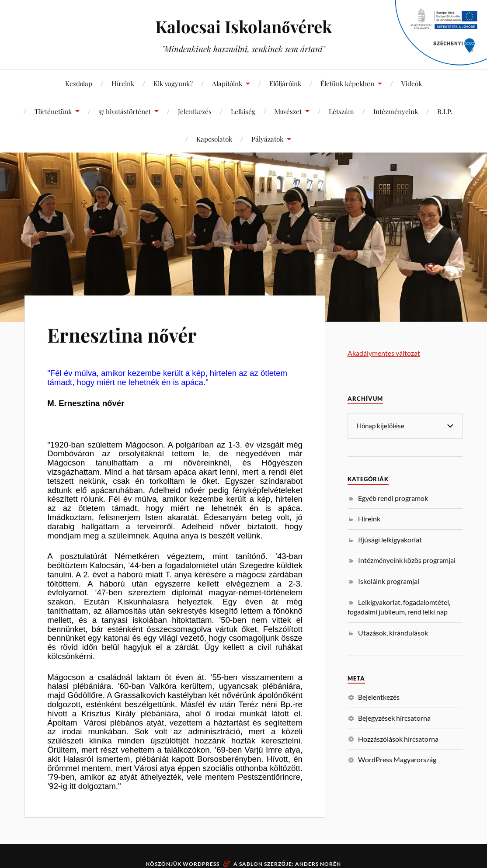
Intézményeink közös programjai (407, 560)
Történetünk (53, 111)
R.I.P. (445, 111)
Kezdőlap (79, 83)
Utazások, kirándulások (393, 632)
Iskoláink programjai (389, 581)
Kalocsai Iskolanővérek (243, 26)
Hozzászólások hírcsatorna (398, 738)
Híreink (123, 83)
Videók (412, 83)
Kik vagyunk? (173, 83)
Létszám (341, 111)
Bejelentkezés (379, 696)
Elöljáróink (285, 83)
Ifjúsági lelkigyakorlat (390, 539)
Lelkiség (243, 111)
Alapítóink (227, 83)
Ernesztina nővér (122, 335)
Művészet (288, 111)
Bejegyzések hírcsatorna (394, 717)
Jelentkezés (195, 111)
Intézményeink (396, 111)
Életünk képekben (347, 83)
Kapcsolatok (214, 139)
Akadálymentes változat (384, 353)
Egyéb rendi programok (393, 498)
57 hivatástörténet (125, 111)
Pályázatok (267, 139)
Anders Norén (318, 864)
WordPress (201, 864)
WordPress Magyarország (397, 759)
